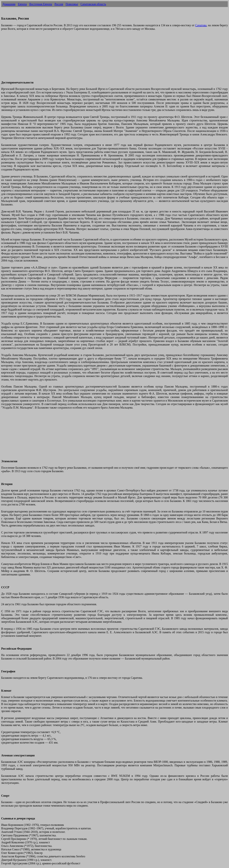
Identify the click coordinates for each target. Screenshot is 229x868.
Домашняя (9, 4)
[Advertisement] (89, 57)
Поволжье (72, 4)
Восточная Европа (41, 4)
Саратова (201, 25)
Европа (22, 4)
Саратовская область (93, 4)
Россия (59, 4)
